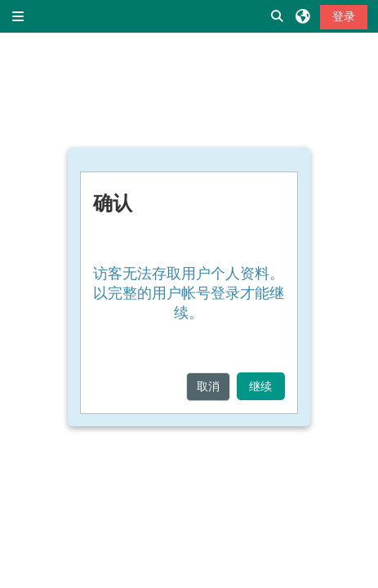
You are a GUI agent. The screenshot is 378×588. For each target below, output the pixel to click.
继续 (260, 386)
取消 (208, 386)
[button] (278, 16)
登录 (344, 16)
